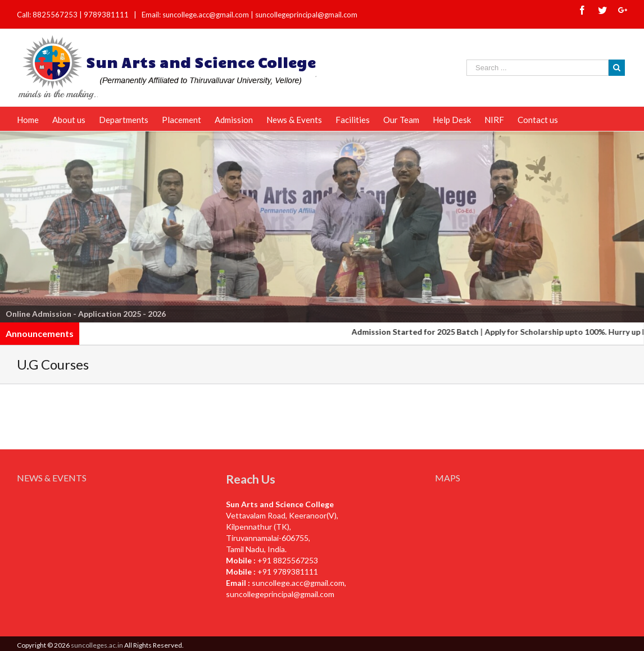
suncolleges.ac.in (97, 645)
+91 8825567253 (288, 560)
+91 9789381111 (288, 572)
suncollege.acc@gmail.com (298, 583)
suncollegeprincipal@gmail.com (306, 15)
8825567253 (56, 15)
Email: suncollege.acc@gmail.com (195, 15)
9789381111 (107, 15)
